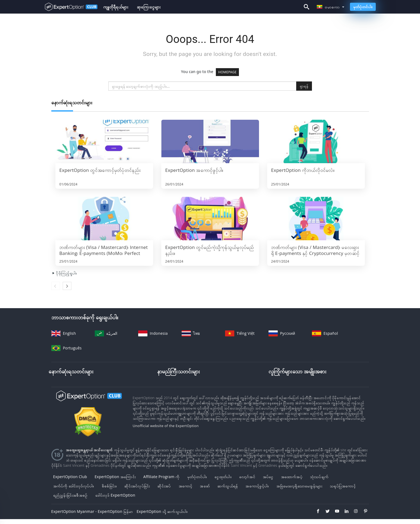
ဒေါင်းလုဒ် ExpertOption (115, 495)
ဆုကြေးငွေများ (149, 7)
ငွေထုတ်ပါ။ (223, 477)
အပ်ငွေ (268, 477)
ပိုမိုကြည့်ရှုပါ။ (64, 273)
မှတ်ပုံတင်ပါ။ (363, 7)
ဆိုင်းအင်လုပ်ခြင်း (137, 486)
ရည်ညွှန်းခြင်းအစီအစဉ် (70, 495)
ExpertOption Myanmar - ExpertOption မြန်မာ (92, 511)
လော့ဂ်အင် (247, 477)
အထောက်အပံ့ (292, 477)
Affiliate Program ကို (162, 477)
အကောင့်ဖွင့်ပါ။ (257, 486)
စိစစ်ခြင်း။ (109, 486)
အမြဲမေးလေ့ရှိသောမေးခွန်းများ (299, 486)
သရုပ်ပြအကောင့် (343, 486)
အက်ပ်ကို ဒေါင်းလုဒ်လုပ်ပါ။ (74, 486)
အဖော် (205, 486)
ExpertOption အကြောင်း (115, 477)
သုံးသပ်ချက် (319, 477)
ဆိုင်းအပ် (164, 486)
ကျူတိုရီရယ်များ (116, 7)
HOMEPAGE (228, 72)
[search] (202, 86)
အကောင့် (186, 486)
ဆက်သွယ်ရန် (228, 486)
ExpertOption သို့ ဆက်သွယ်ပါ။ (162, 511)
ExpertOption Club (70, 477)
